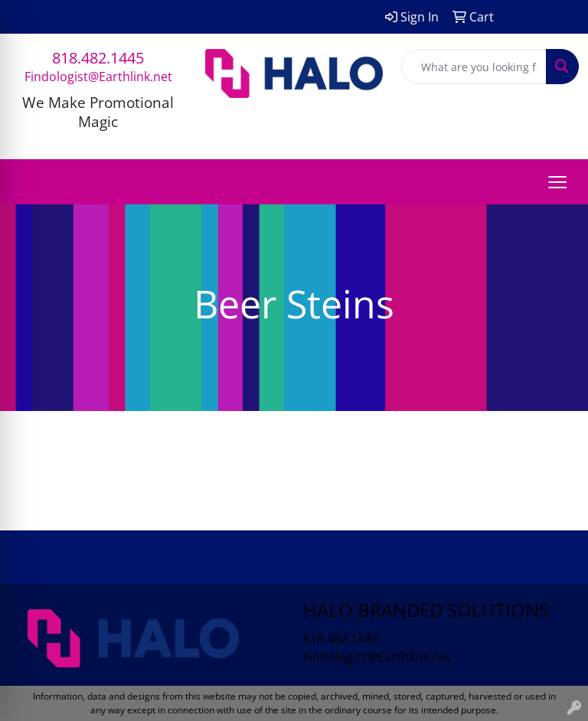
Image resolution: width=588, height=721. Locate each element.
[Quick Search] (474, 67)
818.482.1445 (98, 58)
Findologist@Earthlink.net (98, 77)
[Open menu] (557, 182)
